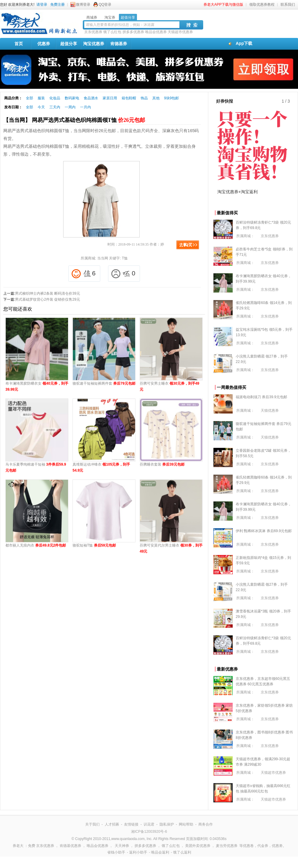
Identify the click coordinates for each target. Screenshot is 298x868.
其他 (156, 98)
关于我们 (92, 824)
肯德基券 (119, 44)
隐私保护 (167, 824)
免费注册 (57, 5)
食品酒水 (91, 98)
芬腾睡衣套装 (162, 464)
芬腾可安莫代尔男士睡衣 (171, 548)
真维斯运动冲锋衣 (101, 467)
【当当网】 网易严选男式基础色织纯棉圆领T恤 (74, 120)
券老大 (18, 846)
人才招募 (112, 824)
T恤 (125, 258)
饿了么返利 (182, 852)
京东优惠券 (93, 32)
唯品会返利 (160, 852)
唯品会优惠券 (156, 32)
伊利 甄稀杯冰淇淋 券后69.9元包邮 (264, 531)
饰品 (144, 98)
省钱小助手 (116, 852)
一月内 (85, 107)
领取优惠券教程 (262, 5)
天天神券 (122, 846)
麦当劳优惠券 (227, 846)
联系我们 (288, 5)
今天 (41, 107)
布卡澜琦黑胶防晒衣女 (37, 386)
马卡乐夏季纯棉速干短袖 (36, 467)
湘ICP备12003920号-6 (149, 832)
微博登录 (83, 5)
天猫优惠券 (270, 411)
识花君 (149, 824)
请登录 (42, 5)
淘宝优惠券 (94, 44)
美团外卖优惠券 (198, 846)
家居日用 (110, 98)
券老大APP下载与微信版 (223, 5)
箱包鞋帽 (129, 98)
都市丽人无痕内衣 (36, 545)
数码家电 (72, 98)
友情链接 (131, 824)
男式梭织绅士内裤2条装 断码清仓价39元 (47, 293)
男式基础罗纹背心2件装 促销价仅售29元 (47, 299)
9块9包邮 (171, 98)
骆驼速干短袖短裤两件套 (104, 383)
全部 (29, 98)
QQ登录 (105, 5)
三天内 (55, 107)
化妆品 (55, 98)
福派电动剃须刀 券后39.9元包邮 (261, 397)
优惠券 (44, 44)
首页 (19, 44)
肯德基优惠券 (70, 846)
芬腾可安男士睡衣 (169, 386)
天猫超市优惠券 (180, 32)
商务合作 (206, 824)
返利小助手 (138, 852)
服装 (41, 98)
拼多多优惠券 (133, 32)
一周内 (70, 107)
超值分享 (69, 44)
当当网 (103, 258)
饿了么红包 (112, 32)
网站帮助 (186, 824)
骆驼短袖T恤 (94, 545)
